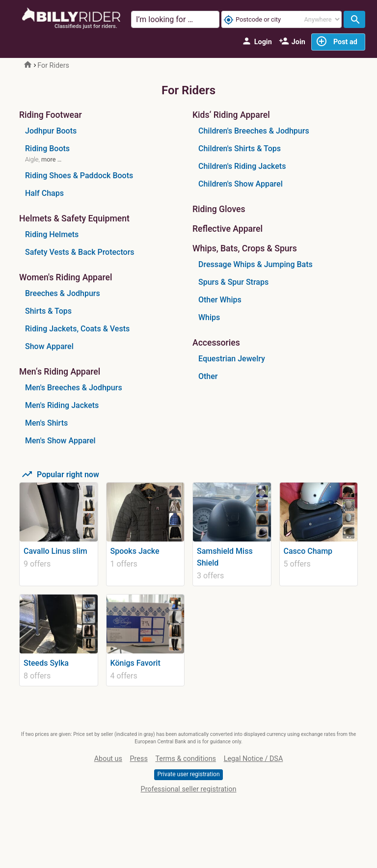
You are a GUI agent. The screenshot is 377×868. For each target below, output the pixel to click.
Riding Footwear (51, 115)
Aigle (32, 159)
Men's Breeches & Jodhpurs (74, 388)
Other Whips (220, 300)
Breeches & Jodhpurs (63, 293)
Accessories (216, 343)
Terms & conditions (186, 759)
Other (208, 376)
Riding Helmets (52, 234)
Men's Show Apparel (60, 441)
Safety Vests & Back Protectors (80, 252)
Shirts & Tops (48, 311)
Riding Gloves (219, 209)
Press (139, 759)
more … (51, 159)
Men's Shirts (46, 423)
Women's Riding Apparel (66, 278)
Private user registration (188, 774)
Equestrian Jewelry (232, 359)
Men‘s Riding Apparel (60, 372)
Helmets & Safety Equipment (74, 219)
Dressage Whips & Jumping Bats (256, 264)
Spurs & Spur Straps (233, 282)
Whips (209, 317)
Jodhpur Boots (51, 131)
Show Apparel (49, 346)
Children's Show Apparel (241, 184)
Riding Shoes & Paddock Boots (79, 176)
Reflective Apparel (228, 229)
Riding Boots (47, 149)
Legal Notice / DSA (254, 759)
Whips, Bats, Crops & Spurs (245, 249)
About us (108, 759)
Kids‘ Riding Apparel (231, 115)
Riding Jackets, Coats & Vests (77, 329)
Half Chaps (44, 193)
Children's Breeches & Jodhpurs (254, 131)
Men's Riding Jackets (62, 405)
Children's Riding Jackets (242, 166)
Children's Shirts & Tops (240, 149)
